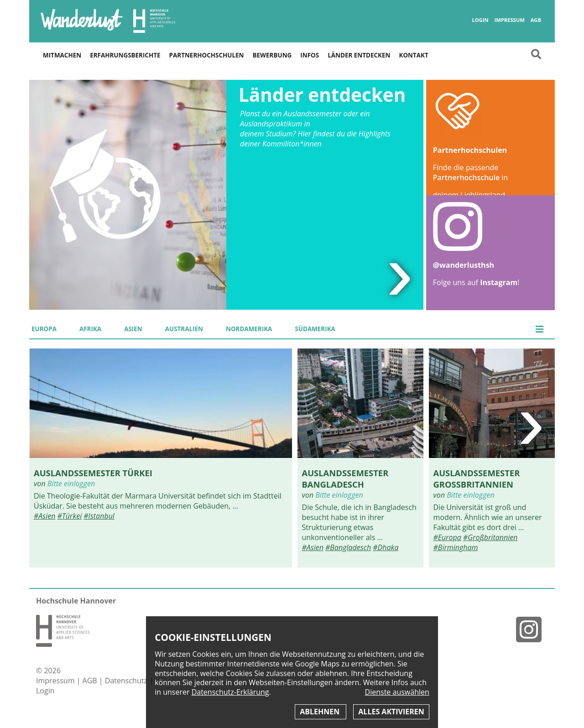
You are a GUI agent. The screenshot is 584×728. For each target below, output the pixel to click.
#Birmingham (456, 547)
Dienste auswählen (397, 692)
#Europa (447, 537)
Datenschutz (127, 681)
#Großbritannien (490, 537)
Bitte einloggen (71, 484)
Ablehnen (321, 712)
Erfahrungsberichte (125, 55)
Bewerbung (272, 55)
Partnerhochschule (466, 177)
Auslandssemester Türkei (93, 473)
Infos (310, 55)
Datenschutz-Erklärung (230, 692)
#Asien (44, 516)
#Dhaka (386, 547)
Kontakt (413, 55)
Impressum (509, 20)
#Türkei (70, 516)
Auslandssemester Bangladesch (345, 478)
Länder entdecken (359, 55)
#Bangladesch (348, 547)
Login (480, 20)
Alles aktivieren (391, 712)
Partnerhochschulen (207, 55)
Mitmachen (62, 55)
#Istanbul (99, 516)
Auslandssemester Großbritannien (477, 478)
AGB (536, 20)
